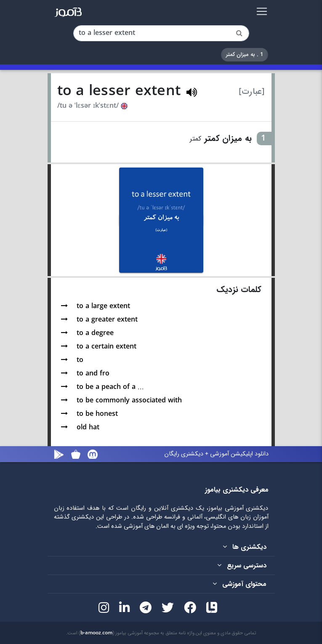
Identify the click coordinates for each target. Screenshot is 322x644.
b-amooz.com (96, 633)
